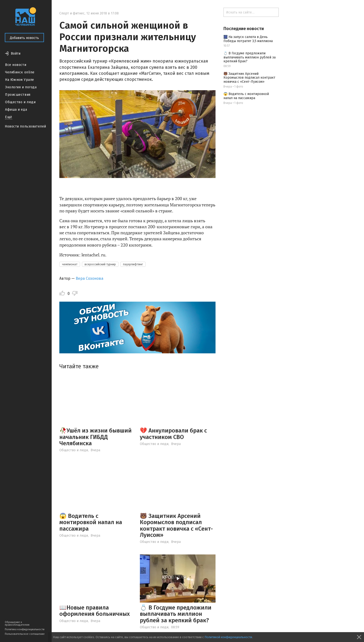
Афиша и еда (16, 110)
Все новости (16, 65)
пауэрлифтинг (133, 264)
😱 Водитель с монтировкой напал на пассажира (91, 522)
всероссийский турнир (100, 264)
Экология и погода (21, 87)
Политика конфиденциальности (25, 629)
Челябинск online (20, 72)
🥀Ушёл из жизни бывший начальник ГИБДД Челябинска (96, 437)
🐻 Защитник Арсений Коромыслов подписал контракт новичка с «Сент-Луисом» (176, 525)
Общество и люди (20, 102)
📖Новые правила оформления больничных (95, 611)
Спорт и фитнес (72, 13)
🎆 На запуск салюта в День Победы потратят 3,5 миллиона (248, 39)
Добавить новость (24, 38)
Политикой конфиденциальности (228, 637)
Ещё (9, 117)
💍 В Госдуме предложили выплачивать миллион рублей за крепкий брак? (176, 614)
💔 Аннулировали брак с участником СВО (173, 434)
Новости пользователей (25, 126)
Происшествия (18, 95)
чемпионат (70, 264)
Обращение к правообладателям (17, 623)
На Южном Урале (20, 80)
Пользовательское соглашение (25, 634)
